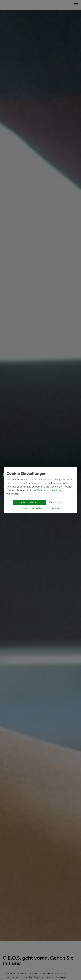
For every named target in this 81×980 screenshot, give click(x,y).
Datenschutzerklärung (50, 490)
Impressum (53, 508)
